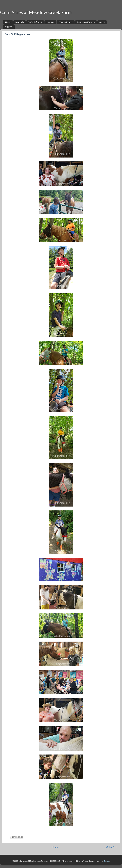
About (102, 22)
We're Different (35, 22)
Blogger (107, 861)
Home (8, 22)
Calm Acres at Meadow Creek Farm (36, 13)
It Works (50, 22)
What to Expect (65, 22)
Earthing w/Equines (86, 22)
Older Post (112, 847)
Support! (9, 26)
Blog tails (20, 22)
